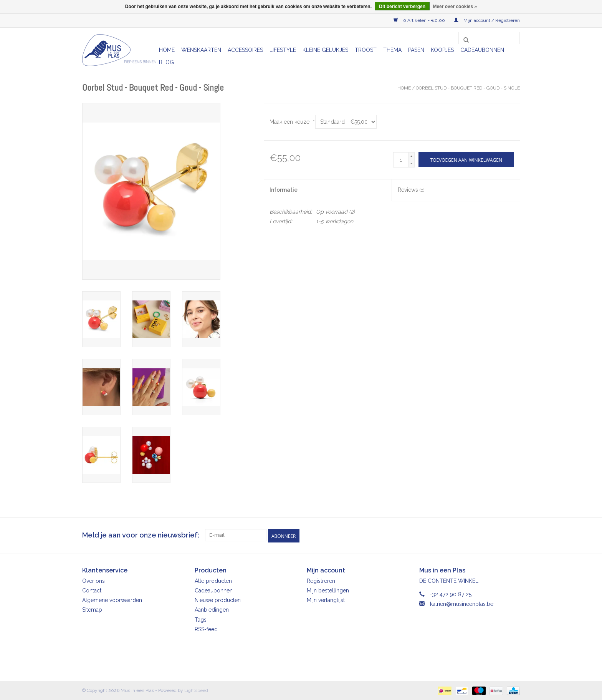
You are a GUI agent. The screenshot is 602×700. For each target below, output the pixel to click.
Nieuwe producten (218, 599)
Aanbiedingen (212, 609)
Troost (366, 50)
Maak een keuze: (292, 122)
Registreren (321, 580)
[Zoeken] (489, 38)
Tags (201, 619)
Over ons (93, 580)
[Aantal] (401, 160)
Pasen (416, 50)
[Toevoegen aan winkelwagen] (466, 160)
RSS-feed (206, 629)
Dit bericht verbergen (402, 7)
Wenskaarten (201, 50)
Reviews (411, 190)
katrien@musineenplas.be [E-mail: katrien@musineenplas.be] (462, 603)
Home (167, 50)
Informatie (284, 190)
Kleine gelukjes (325, 50)
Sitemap (92, 609)
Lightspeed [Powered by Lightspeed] (196, 690)
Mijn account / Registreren (487, 20)
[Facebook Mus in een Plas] (500, 535)
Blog (166, 62)
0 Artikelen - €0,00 (420, 20)
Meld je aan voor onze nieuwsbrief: (141, 535)
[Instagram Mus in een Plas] (514, 535)
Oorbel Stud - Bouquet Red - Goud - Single (468, 88)
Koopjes (442, 50)
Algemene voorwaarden (112, 599)
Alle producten (213, 580)
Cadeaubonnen (482, 50)
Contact (92, 590)
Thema (392, 50)
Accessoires (245, 50)
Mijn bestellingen (328, 590)
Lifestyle (283, 50)
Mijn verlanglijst (326, 599)
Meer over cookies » (455, 7)
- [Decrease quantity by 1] (411, 163)
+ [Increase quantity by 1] (411, 156)
